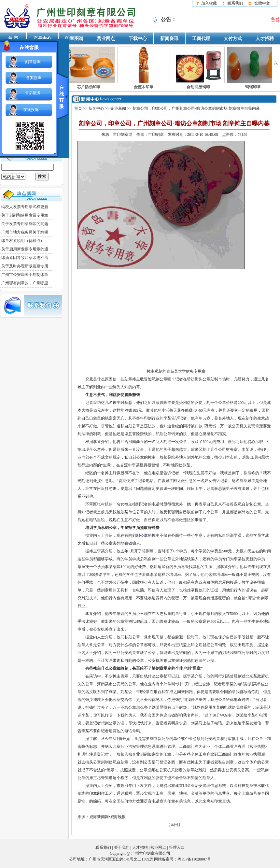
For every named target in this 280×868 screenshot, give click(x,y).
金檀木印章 (144, 87)
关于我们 (122, 847)
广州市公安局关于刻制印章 (25, 275)
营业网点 (106, 39)
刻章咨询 (33, 62)
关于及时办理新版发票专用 (25, 266)
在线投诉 (31, 110)
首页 (78, 108)
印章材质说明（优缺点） (23, 241)
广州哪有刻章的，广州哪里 (25, 283)
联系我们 (235, 3)
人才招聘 (265, 39)
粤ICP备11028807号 (194, 859)
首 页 (13, 39)
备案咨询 (34, 78)
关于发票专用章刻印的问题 (25, 224)
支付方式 (233, 39)
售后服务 (33, 93)
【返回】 (174, 825)
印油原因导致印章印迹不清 (25, 258)
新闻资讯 (169, 39)
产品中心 (42, 39)
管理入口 (177, 847)
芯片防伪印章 (89, 87)
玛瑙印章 (253, 87)
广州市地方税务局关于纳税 (25, 232)
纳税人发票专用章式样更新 (25, 207)
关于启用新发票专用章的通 (25, 249)
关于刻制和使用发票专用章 (25, 215)
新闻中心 (96, 108)
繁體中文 (262, 3)
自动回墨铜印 (198, 87)
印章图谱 (74, 39)
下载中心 (138, 39)
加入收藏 (209, 3)
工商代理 (201, 39)
